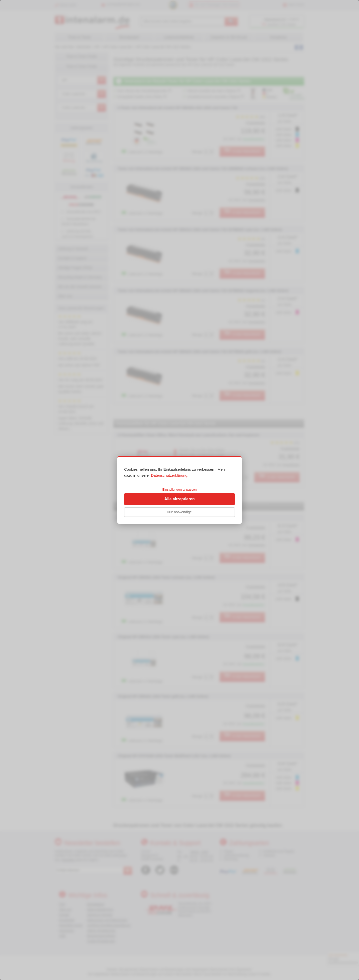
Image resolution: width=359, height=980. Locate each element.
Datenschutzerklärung (169, 475)
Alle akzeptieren (179, 499)
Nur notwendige (179, 512)
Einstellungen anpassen (179, 490)
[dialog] (179, 490)
